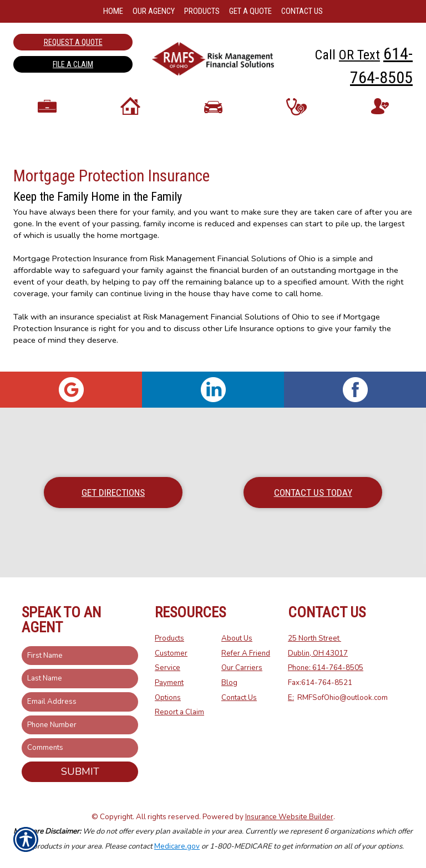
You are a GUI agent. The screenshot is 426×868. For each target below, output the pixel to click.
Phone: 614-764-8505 (326, 668)
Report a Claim (179, 712)
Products (169, 638)
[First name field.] (80, 656)
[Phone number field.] (80, 725)
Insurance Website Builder (289, 817)
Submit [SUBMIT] (80, 771)
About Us (237, 638)
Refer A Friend (246, 653)
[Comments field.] (80, 748)
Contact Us (239, 698)
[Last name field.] (80, 679)
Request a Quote (73, 42)
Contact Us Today (313, 493)
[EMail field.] (80, 702)
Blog (229, 683)
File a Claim (73, 64)
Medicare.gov (177, 846)
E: (291, 698)
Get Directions (113, 493)
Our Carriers (242, 668)
